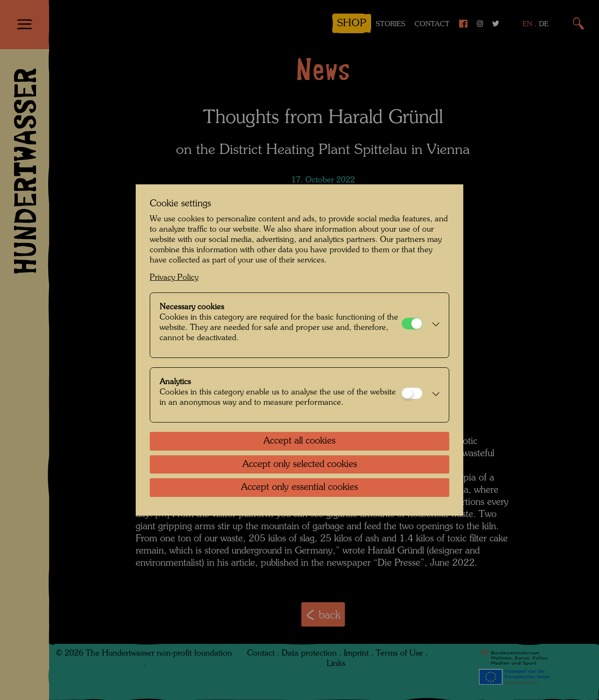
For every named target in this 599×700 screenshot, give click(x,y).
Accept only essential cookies (299, 488)
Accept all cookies (299, 441)
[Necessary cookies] (412, 324)
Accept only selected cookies (300, 465)
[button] (433, 325)
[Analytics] (412, 393)
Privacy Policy (174, 278)
